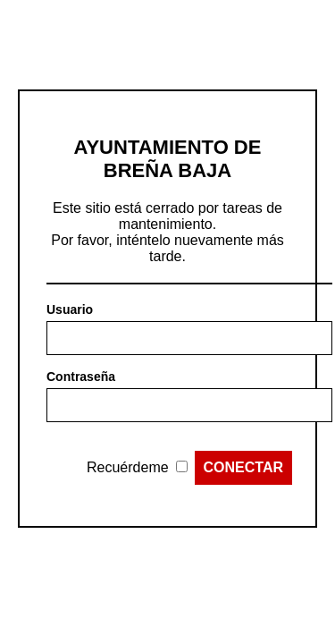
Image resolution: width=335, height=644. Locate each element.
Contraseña (81, 377)
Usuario (70, 309)
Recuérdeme (128, 467)
